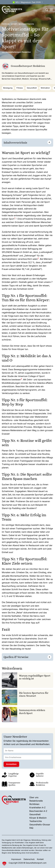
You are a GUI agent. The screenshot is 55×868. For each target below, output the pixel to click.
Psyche (6, 24)
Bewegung (8, 88)
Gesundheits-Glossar (40, 825)
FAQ (31, 828)
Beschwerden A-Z (38, 811)
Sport (14, 24)
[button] (15, 219)
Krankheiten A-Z (37, 808)
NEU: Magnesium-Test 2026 (28, 2)
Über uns (34, 797)
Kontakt (40, 859)
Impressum (16, 859)
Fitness (20, 88)
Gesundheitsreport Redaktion (18, 52)
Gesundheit (32, 88)
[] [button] (31, 657)
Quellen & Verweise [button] (16, 657)
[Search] (47, 10)
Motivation (45, 88)
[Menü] (51, 10)
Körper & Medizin (38, 818)
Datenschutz (29, 859)
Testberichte (36, 821)
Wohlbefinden (26, 24)
